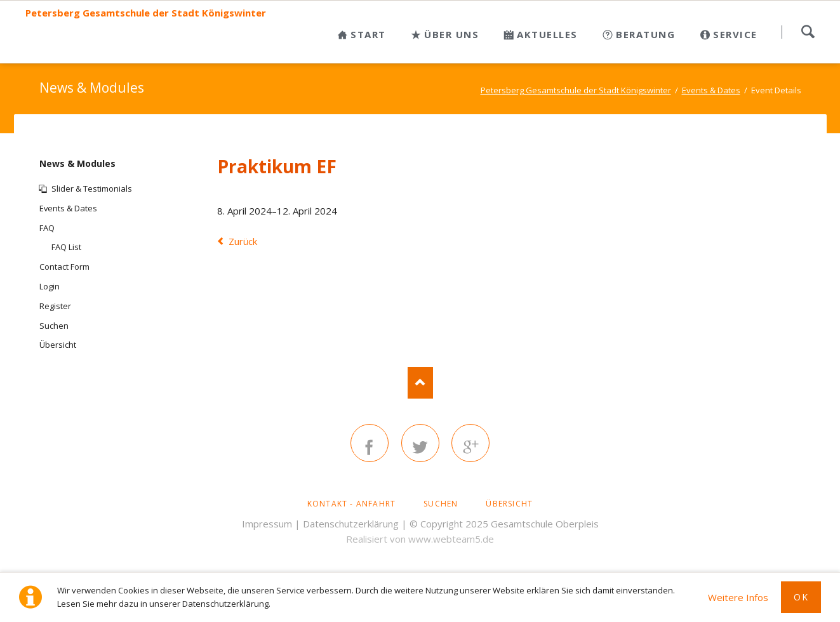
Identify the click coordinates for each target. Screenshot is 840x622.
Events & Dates (68, 208)
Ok (801, 597)
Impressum (267, 524)
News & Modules (77, 163)
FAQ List (66, 247)
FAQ (47, 228)
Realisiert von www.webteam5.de (420, 539)
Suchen (808, 32)
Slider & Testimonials (92, 189)
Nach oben (420, 383)
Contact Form (64, 267)
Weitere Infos (738, 597)
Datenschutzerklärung (351, 524)
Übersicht (58, 345)
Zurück (243, 241)
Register (55, 306)
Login (50, 286)
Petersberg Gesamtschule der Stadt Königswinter (146, 13)
